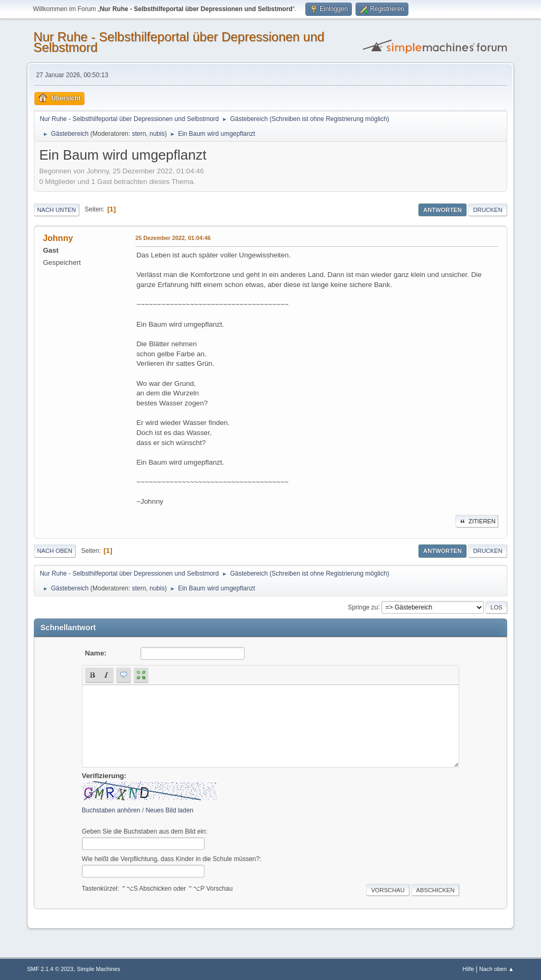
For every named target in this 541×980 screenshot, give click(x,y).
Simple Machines (99, 969)
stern (139, 134)
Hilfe (469, 969)
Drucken (487, 210)
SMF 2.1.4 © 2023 (50, 969)
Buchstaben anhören (111, 810)
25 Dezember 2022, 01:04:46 (173, 238)
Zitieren (477, 521)
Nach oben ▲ (497, 969)
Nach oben (55, 551)
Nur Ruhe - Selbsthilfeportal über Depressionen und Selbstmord (179, 42)
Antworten (442, 210)
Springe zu (363, 607)
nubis (157, 134)
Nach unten (56, 210)
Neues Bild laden (169, 810)
